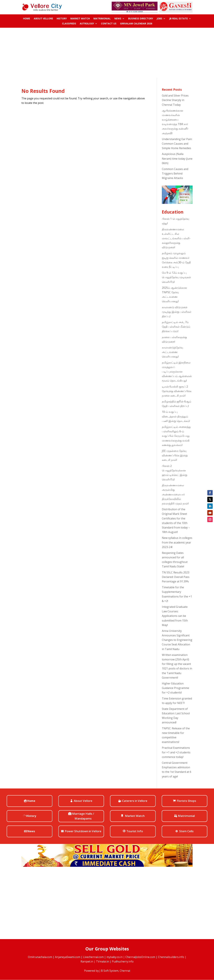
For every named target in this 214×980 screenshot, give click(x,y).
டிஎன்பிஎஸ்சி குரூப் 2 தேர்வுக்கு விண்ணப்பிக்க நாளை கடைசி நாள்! (177, 391)
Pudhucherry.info (123, 961)
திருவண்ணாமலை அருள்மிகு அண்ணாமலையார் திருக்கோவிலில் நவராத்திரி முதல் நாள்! (175, 494)
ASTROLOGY (87, 24)
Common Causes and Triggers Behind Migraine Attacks (175, 173)
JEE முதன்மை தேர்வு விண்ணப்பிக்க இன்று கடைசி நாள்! (175, 455)
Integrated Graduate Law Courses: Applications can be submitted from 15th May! (175, 616)
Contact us (109, 24)
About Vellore (43, 19)
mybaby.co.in (115, 957)
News (118, 19)
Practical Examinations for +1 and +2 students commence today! (176, 752)
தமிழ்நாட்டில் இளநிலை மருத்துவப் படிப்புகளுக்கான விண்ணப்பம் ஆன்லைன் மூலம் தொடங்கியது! (177, 372)
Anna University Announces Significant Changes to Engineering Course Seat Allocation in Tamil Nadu (177, 640)
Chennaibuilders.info (171, 957)
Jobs (159, 19)
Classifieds (69, 24)
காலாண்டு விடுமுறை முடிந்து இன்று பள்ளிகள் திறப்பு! (177, 312)
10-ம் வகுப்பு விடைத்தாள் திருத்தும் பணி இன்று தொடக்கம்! (176, 416)
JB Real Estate (178, 19)
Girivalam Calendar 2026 (136, 24)
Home (27, 19)
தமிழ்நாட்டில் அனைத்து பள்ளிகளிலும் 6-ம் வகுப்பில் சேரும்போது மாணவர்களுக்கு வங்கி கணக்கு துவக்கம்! (176, 436)
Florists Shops (186, 801)
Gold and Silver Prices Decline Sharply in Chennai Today (175, 100)
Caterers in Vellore (135, 801)
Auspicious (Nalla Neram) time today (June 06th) (177, 158)
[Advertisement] (107, 53)
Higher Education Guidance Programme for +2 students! (175, 688)
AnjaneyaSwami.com (68, 957)
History (62, 19)
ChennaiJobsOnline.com (140, 957)
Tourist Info (135, 831)
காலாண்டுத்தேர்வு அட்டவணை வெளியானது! (172, 352)
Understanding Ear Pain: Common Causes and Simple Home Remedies (177, 144)
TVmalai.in (102, 961)
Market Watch (80, 19)
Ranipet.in (87, 961)
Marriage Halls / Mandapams (83, 816)
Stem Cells (186, 831)
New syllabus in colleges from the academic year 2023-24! (177, 542)
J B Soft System (109, 971)
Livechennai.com (93, 957)
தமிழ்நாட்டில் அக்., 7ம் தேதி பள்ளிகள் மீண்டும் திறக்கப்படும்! (176, 327)
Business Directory (141, 19)
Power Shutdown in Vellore (83, 831)
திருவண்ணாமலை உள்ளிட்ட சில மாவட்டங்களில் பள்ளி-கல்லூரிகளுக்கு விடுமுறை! (176, 238)
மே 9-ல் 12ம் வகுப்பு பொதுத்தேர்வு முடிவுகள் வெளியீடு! (176, 277)
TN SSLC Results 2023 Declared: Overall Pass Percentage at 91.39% (176, 577)
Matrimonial (102, 19)
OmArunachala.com (40, 957)
